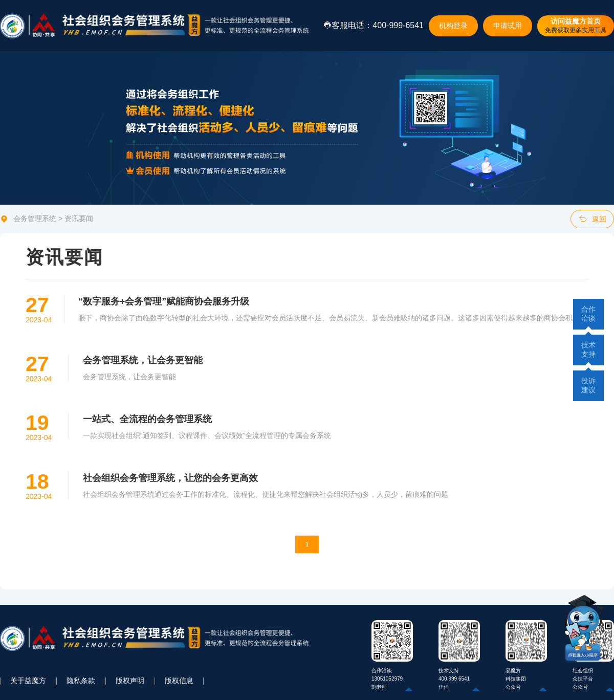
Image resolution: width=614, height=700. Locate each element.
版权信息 (179, 681)
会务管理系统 (35, 218)
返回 (593, 219)
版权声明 (130, 681)
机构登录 (453, 26)
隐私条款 (81, 681)
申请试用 (508, 26)
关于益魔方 (28, 681)
